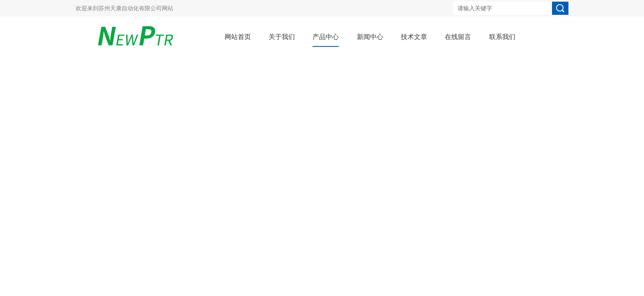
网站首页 (238, 37)
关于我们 (282, 37)
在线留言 (458, 37)
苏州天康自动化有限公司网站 (136, 8)
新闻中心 (370, 37)
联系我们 (502, 37)
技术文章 (414, 37)
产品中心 (326, 37)
